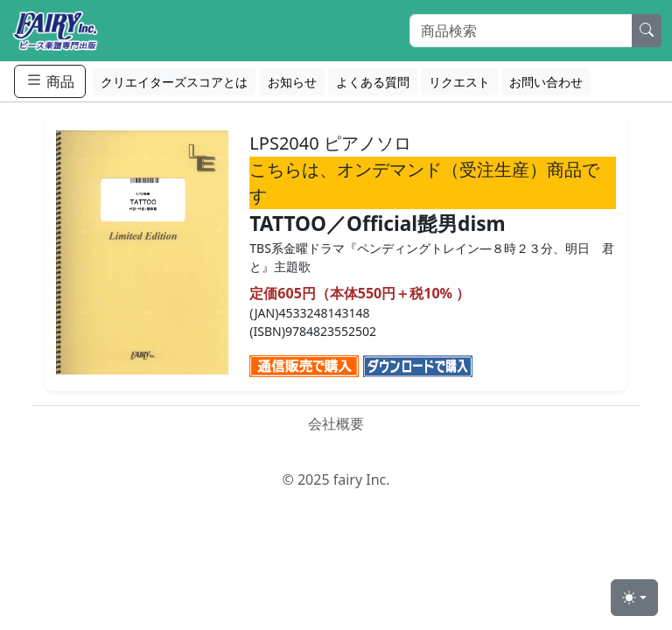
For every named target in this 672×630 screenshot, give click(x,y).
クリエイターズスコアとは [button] (174, 82)
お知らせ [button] (292, 82)
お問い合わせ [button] (546, 82)
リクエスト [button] (459, 82)
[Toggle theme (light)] (634, 598)
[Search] (521, 31)
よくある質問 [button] (373, 82)
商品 (50, 81)
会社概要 (336, 423)
